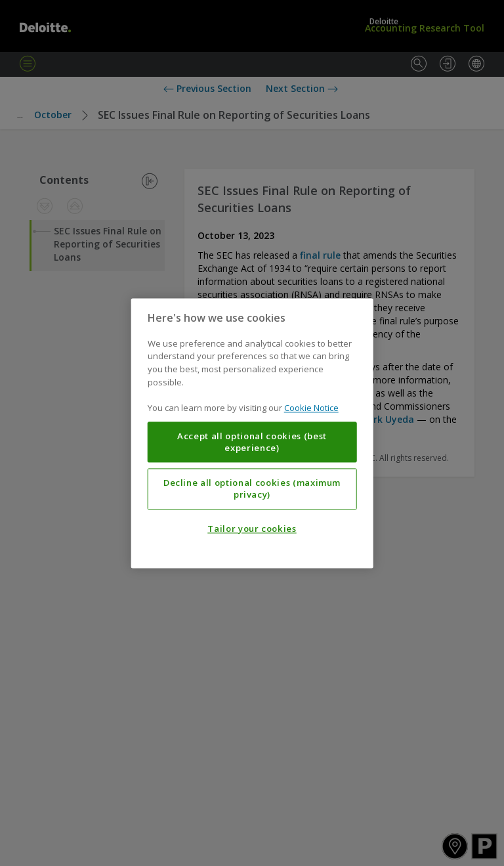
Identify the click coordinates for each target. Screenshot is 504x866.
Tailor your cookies (252, 529)
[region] (252, 433)
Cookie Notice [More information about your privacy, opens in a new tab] (311, 408)
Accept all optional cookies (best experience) (252, 442)
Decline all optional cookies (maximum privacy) (252, 488)
